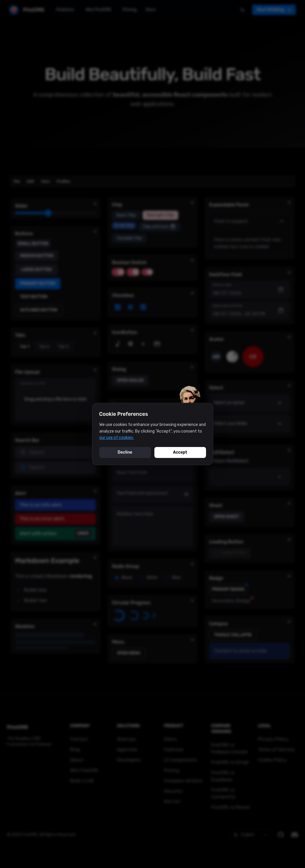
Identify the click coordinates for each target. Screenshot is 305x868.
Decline (125, 452)
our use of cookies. (117, 438)
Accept (180, 452)
